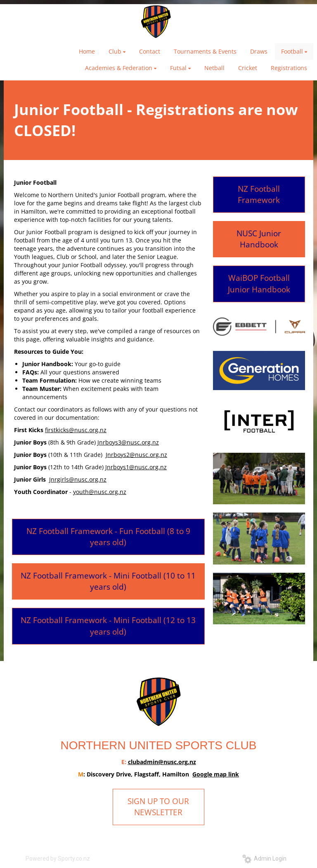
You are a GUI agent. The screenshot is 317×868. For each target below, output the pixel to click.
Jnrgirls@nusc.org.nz (78, 479)
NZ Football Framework (259, 194)
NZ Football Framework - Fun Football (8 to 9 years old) (108, 537)
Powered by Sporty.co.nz (58, 859)
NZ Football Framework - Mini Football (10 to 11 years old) (108, 581)
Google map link (216, 774)
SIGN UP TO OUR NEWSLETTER (158, 807)
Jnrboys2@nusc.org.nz (136, 455)
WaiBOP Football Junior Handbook (259, 283)
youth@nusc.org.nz (100, 492)
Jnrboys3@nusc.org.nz (128, 442)
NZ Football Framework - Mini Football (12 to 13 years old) (108, 626)
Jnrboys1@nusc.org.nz (136, 467)
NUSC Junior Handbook (259, 239)
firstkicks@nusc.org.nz (76, 430)
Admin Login (264, 859)
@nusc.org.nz (177, 762)
